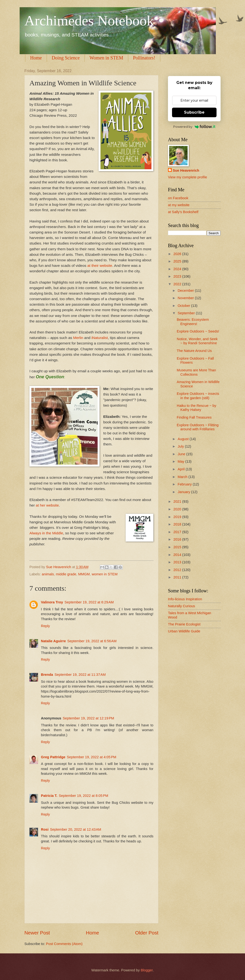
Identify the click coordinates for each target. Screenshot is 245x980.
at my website (179, 205)
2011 (178, 577)
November (186, 298)
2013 (178, 562)
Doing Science (66, 58)
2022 (178, 284)
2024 (178, 269)
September (187, 313)
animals (48, 574)
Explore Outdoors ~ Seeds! (198, 331)
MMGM (84, 574)
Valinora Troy (52, 602)
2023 (178, 276)
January (184, 492)
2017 (178, 532)
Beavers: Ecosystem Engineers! (193, 322)
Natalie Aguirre (53, 641)
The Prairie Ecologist (184, 624)
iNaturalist (100, 338)
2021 (178, 502)
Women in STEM (106, 58)
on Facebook (178, 198)
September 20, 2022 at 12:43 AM (76, 829)
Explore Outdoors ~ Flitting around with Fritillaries (198, 427)
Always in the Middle (46, 533)
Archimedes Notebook (89, 21)
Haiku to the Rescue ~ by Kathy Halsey (197, 408)
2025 (178, 261)
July (181, 446)
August (184, 439)
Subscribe (194, 112)
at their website (99, 265)
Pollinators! (144, 58)
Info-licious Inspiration (185, 599)
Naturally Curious (181, 606)
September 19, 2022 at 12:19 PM (88, 718)
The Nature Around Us (194, 351)
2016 (178, 539)
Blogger (147, 970)
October (184, 306)
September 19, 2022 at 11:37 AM (80, 675)
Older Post (147, 933)
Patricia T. (49, 796)
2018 (178, 524)
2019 (178, 517)
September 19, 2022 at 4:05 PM (92, 757)
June (182, 454)
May (181, 461)
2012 (178, 570)
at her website (47, 505)
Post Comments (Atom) (64, 944)
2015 (178, 547)
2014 (178, 555)
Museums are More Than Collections (196, 372)
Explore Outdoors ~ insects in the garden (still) (198, 396)
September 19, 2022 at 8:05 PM (84, 796)
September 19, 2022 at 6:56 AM (92, 641)
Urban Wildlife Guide (184, 631)
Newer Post (37, 933)
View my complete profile (187, 177)
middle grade (66, 574)
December (186, 291)
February (185, 484)
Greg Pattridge (53, 757)
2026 (178, 254)
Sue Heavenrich (186, 170)
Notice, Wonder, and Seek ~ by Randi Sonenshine (197, 341)
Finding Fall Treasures (194, 417)
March (183, 477)
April (182, 469)
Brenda (47, 675)
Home (36, 58)
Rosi (45, 829)
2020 (178, 509)
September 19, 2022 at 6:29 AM (89, 602)
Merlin (78, 338)
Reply (45, 626)
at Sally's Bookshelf (183, 212)
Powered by (194, 127)
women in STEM (105, 574)
